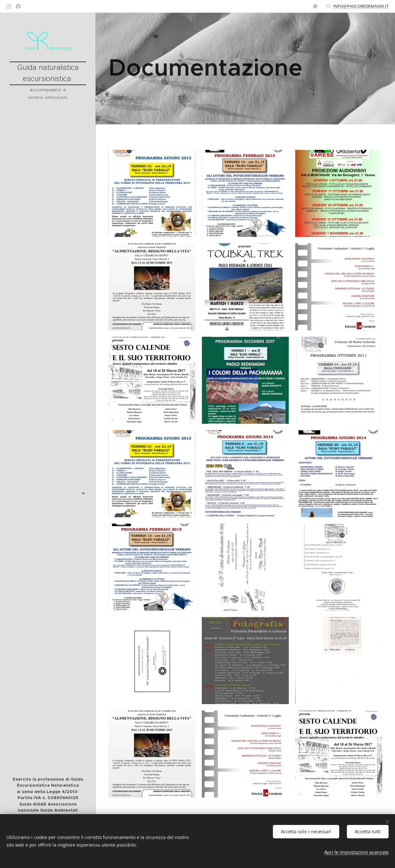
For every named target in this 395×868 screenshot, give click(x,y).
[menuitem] (48, 356)
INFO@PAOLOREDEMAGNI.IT (361, 6)
